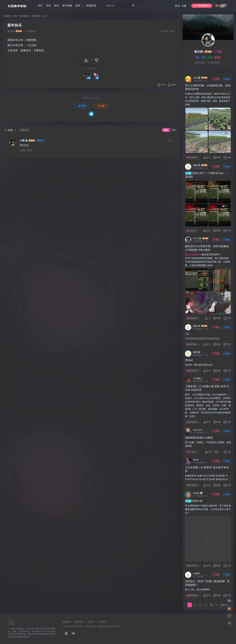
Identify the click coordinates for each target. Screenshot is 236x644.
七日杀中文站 (91, 626)
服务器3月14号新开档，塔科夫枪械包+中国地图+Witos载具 (207, 248)
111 (187, 334)
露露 (195, 165)
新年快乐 (15, 25)
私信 (227, 79)
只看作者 (24, 130)
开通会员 (221, 5)
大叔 (195, 78)
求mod (189, 360)
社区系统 (24, 16)
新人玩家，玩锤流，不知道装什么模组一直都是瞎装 (208, 444)
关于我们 (102, 622)
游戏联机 (193, 157)
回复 (29, 150)
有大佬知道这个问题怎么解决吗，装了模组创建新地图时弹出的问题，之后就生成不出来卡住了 (208, 509)
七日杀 (192, 231)
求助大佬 (194, 501)
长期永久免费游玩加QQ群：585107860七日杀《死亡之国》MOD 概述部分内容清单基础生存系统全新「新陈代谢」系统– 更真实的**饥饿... (208, 99)
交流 (48, 5)
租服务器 (91, 5)
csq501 (197, 573)
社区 (15, 16)
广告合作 (90, 622)
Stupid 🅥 (198, 493)
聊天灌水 (36, 16)
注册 (184, 6)
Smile (196, 460)
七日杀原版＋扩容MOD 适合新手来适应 (207, 469)
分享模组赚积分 (202, 6)
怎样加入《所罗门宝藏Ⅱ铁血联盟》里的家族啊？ (207, 583)
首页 (40, 5)
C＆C (196, 238)
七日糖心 (197, 378)
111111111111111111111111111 (202, 338)
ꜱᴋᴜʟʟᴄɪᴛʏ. (198, 430)
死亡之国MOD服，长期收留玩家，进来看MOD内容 (208, 87)
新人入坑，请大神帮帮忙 (198, 590)
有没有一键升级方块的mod (199, 365)
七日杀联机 (193, 255)
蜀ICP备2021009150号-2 (109, 626)
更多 (79, 5)
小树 (22, 140)
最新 (166, 130)
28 (211, 605)
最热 (174, 130)
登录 (177, 6)
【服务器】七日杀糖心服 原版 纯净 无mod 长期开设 (207, 388)
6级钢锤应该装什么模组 (199, 438)
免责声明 (79, 622)
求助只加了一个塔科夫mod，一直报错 (207, 175)
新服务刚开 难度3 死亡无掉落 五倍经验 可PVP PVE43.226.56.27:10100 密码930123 (207, 477)
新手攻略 (67, 5)
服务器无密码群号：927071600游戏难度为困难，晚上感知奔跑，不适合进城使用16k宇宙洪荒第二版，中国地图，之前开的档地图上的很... (208, 260)
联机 (57, 5)
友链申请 (67, 622)
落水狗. (11, 31)
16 (210, 57)
